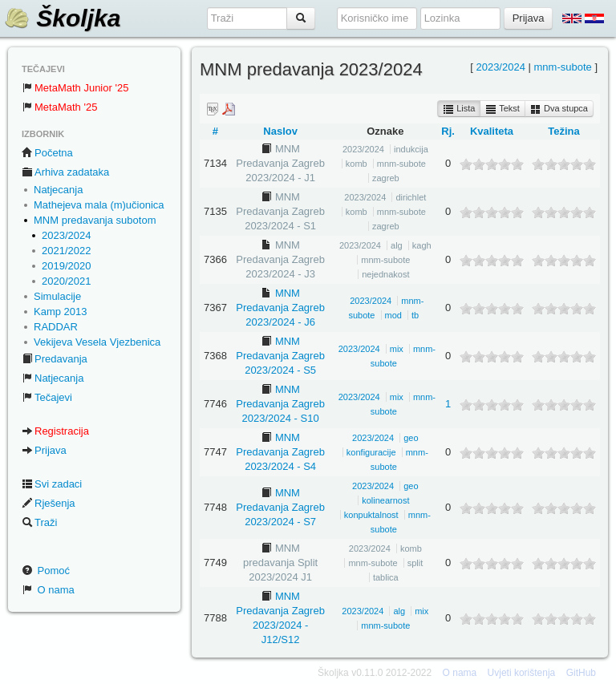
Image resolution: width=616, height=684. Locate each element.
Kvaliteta (492, 131)
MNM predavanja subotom (95, 220)
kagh (422, 245)
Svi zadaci (52, 484)
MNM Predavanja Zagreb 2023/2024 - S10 (280, 404)
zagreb (386, 178)
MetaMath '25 (59, 107)
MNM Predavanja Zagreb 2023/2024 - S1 (280, 211)
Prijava (44, 450)
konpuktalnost (371, 515)
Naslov (280, 131)
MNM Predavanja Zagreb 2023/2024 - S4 (280, 452)
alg (397, 245)
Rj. (448, 131)
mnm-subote (563, 67)
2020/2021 (66, 281)
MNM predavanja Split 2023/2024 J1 (280, 563)
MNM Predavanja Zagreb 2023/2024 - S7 (280, 507)
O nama (48, 590)
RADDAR (56, 327)
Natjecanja (58, 190)
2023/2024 (66, 235)
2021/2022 (66, 251)
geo (411, 438)
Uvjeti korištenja (522, 673)
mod (393, 315)
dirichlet (411, 197)
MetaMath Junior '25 (75, 88)
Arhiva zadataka (65, 172)
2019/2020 (66, 266)
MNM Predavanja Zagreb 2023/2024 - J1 (280, 163)
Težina (564, 131)
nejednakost (385, 274)
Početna (47, 153)
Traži (39, 522)
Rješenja (49, 503)
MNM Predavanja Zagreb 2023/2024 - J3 (280, 259)
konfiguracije (371, 452)
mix (397, 349)
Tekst (503, 109)
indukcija (411, 149)
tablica (386, 577)
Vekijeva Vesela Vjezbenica (97, 342)
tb (415, 315)
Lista (459, 109)
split (415, 563)
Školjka (62, 18)
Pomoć (46, 571)
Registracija (55, 431)
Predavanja (55, 359)
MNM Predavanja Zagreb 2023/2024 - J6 (280, 308)
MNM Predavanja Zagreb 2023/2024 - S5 (280, 356)
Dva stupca (559, 109)
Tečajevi (47, 397)
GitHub (581, 673)
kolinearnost (385, 500)
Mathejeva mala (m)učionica (99, 205)
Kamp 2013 (61, 312)
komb (357, 164)
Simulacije (57, 296)
